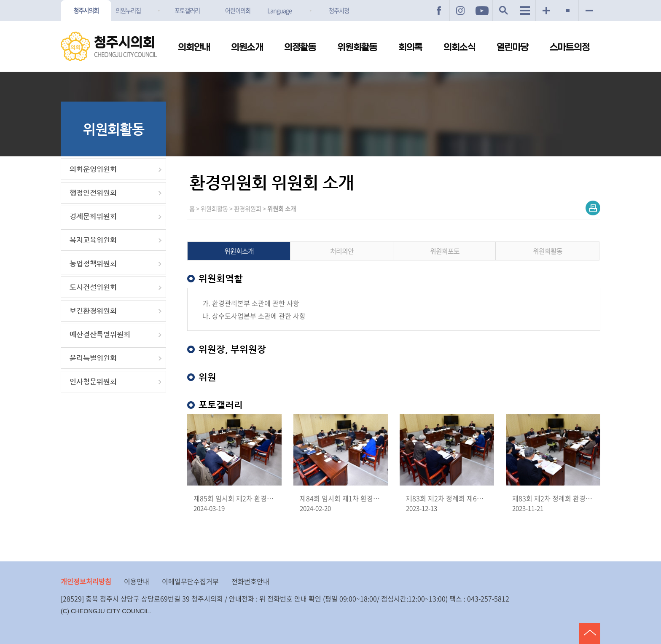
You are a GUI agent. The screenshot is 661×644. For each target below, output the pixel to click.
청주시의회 (86, 11)
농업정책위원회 (93, 264)
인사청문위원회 (93, 382)
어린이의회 (238, 11)
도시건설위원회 (93, 287)
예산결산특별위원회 (100, 334)
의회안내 (194, 47)
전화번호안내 (250, 581)
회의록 (410, 47)
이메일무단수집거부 (190, 581)
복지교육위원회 (93, 240)
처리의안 (342, 251)
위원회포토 (445, 251)
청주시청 (339, 11)
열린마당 (513, 47)
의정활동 (300, 47)
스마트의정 (570, 47)
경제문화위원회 (93, 216)
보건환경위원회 (93, 311)
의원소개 (247, 47)
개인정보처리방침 (86, 581)
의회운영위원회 (93, 169)
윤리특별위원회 (93, 358)
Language (279, 11)
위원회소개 (239, 251)
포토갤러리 (187, 11)
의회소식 (459, 47)
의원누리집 (128, 11)
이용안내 (137, 581)
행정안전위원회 (93, 193)
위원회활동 (357, 47)
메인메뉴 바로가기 (330, 1)
